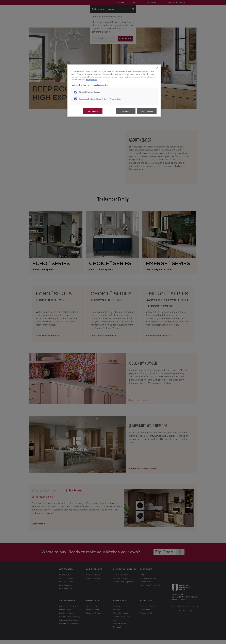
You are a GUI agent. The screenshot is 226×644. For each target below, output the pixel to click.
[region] (114, 90)
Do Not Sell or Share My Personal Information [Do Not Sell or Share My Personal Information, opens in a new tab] (90, 85)
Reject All (126, 111)
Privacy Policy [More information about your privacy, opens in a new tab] (91, 80)
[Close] (157, 68)
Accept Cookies (147, 111)
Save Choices (93, 111)
